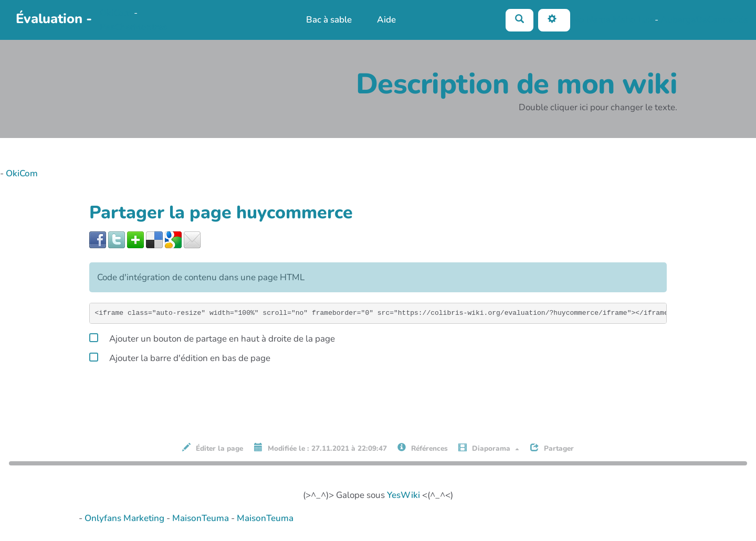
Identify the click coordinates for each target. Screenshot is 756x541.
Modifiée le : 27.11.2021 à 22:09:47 (321, 448)
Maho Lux (633, 19)
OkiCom (117, 13)
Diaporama (489, 448)
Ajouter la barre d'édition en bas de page (180, 356)
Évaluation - (54, 19)
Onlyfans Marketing (125, 518)
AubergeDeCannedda (704, 19)
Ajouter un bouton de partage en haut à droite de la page (212, 337)
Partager (552, 448)
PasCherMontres (133, 27)
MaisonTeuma (202, 518)
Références (423, 448)
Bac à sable (329, 20)
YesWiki (403, 495)
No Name (591, 19)
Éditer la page (213, 448)
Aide (386, 20)
